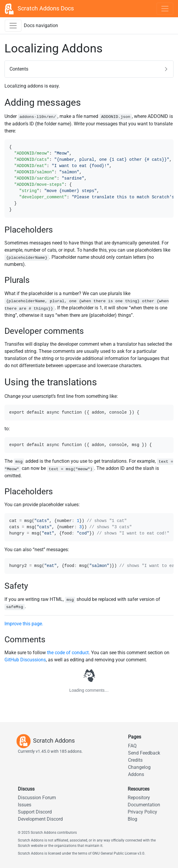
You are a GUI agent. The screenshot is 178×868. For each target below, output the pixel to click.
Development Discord (40, 819)
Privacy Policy (142, 812)
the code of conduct (68, 653)
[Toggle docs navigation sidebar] (13, 26)
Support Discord (35, 812)
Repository (139, 798)
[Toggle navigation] (165, 9)
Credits (135, 760)
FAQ (132, 746)
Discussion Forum (37, 798)
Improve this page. (24, 624)
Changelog (139, 767)
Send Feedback (144, 753)
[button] (89, 69)
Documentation (144, 805)
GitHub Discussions (25, 660)
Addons (136, 774)
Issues (25, 805)
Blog (132, 819)
